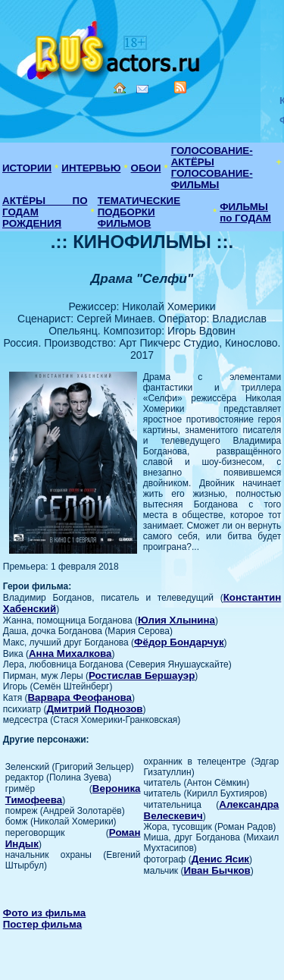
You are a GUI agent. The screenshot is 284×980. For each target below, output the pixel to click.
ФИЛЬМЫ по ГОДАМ (245, 212)
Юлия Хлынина (176, 620)
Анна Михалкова (70, 653)
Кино (110, 47)
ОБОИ (146, 168)
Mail (142, 89)
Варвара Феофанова (80, 697)
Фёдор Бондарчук (179, 642)
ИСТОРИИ (27, 168)
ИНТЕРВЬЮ (91, 168)
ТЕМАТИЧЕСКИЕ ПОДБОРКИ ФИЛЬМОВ (139, 212)
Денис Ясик (220, 859)
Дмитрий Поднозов (95, 709)
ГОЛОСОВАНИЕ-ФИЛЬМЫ (212, 179)
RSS (180, 87)
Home (120, 88)
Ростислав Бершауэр (142, 675)
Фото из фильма (45, 913)
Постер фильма (42, 924)
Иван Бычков (217, 870)
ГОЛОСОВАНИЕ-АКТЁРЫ (212, 156)
